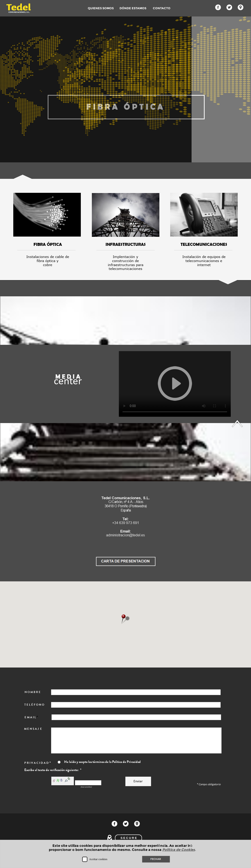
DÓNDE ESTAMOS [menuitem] (133, 8)
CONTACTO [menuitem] (163, 8)
